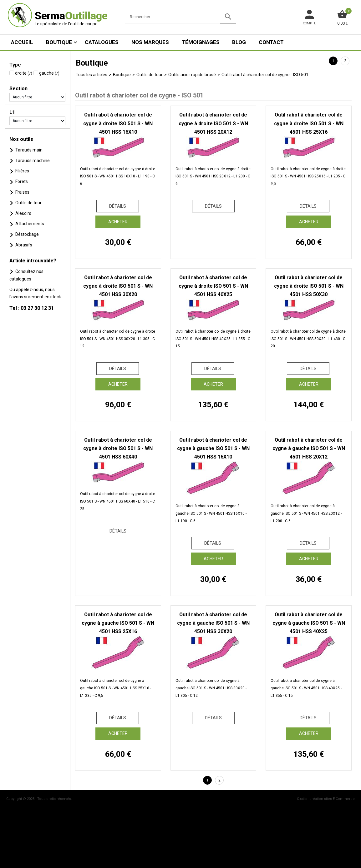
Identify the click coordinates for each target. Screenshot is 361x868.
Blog (239, 42)
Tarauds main (29, 150)
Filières (22, 171)
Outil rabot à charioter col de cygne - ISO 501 (265, 75)
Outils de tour (28, 203)
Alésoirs (23, 213)
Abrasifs (24, 245)
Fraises (22, 192)
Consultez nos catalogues (26, 275)
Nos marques (150, 42)
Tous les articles (92, 75)
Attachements (30, 224)
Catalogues (102, 42)
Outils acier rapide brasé (192, 75)
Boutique (59, 42)
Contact (271, 42)
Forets (22, 181)
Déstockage (27, 234)
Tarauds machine (33, 161)
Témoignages (201, 42)
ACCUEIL (22, 42)
